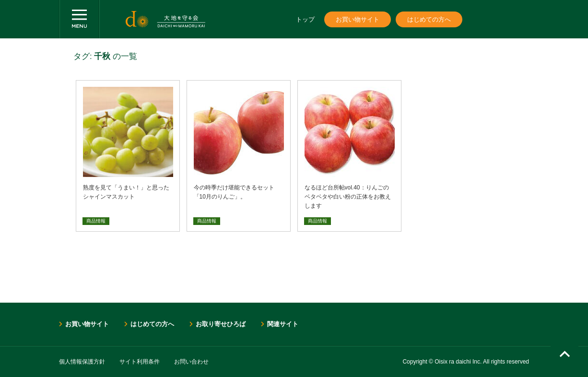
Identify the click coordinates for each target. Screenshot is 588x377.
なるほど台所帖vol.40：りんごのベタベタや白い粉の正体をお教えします (348, 197)
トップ (305, 19)
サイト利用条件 (140, 362)
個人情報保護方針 (82, 362)
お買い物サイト (358, 19)
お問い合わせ (191, 362)
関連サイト (283, 324)
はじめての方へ (429, 19)
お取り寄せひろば (221, 324)
